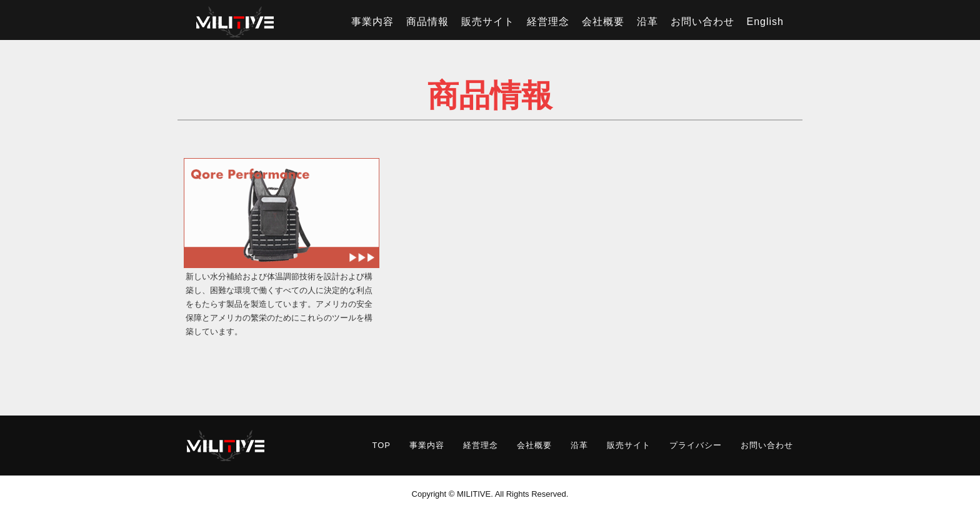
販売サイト (488, 22)
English (765, 22)
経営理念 (548, 22)
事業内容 (372, 22)
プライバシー (696, 445)
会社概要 (603, 22)
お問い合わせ (702, 22)
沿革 (647, 22)
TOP (382, 445)
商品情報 (427, 22)
